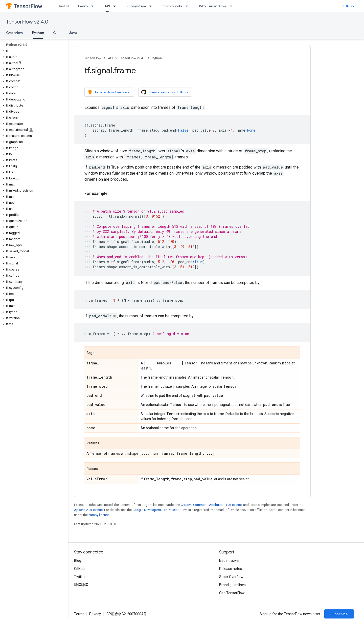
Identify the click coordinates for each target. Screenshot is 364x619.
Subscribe (339, 614)
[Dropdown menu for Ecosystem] (152, 6)
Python (157, 58)
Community (172, 6)
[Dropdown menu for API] (116, 6)
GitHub (348, 6)
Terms (79, 614)
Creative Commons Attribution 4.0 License (211, 505)
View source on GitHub (165, 92)
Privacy (95, 614)
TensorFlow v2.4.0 (27, 22)
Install (64, 6)
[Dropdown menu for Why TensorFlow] (233, 6)
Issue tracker (229, 561)
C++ (56, 33)
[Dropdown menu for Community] (188, 6)
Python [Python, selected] (38, 33)
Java (73, 33)
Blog (78, 561)
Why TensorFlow (213, 6)
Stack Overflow (231, 577)
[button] (33, 51)
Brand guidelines (232, 585)
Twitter (80, 577)
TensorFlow (93, 58)
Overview (15, 33)
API (110, 58)
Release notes (231, 569)
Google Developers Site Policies (156, 510)
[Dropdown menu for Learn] (94, 6)
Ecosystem (136, 6)
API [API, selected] (107, 6)
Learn (83, 6)
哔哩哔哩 (81, 585)
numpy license (99, 515)
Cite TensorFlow (232, 593)
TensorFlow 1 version (109, 92)
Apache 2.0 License (88, 510)
